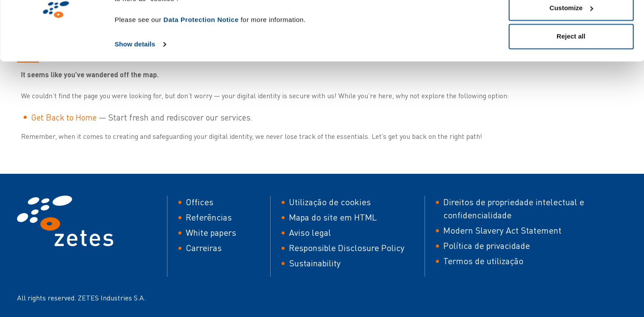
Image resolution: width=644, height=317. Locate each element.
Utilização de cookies (330, 202)
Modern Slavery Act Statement (502, 230)
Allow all (571, 23)
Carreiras (204, 248)
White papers (211, 233)
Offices (200, 202)
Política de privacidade (487, 246)
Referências (209, 217)
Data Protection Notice (201, 64)
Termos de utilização (483, 261)
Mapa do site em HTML (333, 217)
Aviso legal (310, 233)
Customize (571, 52)
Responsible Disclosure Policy (347, 248)
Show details (135, 88)
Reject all (571, 80)
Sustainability (315, 263)
